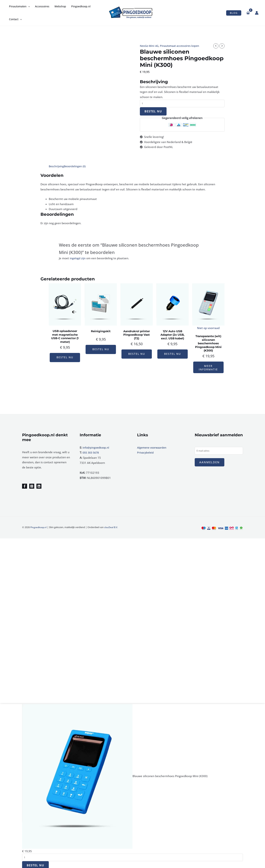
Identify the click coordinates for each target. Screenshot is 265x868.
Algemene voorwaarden (153, 446)
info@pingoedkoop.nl (96, 446)
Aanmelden (210, 461)
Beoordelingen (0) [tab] (76, 166)
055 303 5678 (92, 451)
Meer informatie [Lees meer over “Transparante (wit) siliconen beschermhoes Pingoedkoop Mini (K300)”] (208, 365)
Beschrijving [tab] (57, 166)
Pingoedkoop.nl (81, 6)
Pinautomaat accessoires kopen (182, 46)
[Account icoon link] (257, 13)
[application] (28, 6)
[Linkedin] (39, 485)
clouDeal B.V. (112, 526)
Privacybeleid (146, 451)
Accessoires (42, 6)
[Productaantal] (182, 104)
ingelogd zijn (78, 258)
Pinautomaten (19, 6)
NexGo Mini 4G (150, 46)
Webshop (60, 6)
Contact (15, 19)
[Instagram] (32, 485)
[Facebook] (25, 485)
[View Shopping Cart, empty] (248, 13)
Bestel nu (153, 111)
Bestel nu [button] (65, 354)
